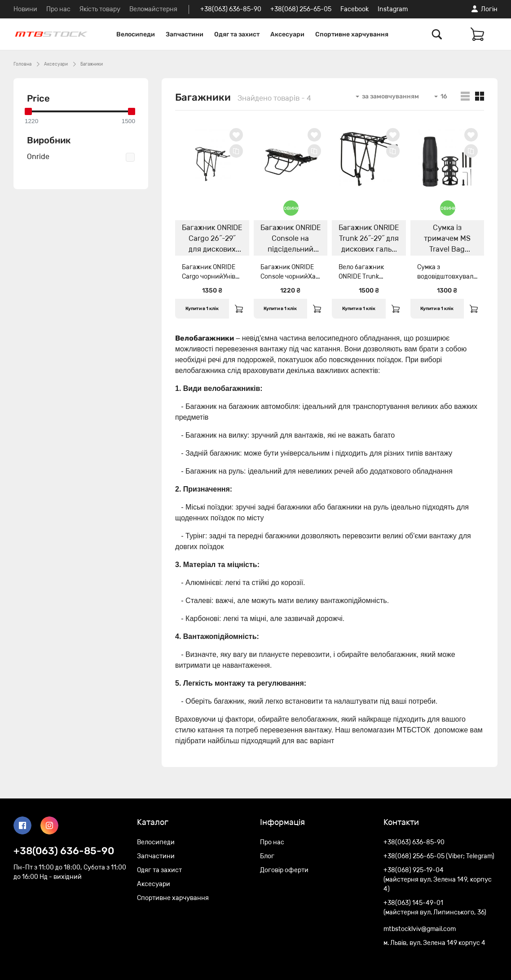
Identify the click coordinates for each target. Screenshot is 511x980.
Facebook (355, 9)
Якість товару (100, 9)
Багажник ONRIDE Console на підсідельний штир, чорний (291, 239)
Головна (22, 64)
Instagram (393, 9)
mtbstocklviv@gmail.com (420, 929)
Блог (267, 856)
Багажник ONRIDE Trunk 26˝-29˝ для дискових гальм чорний (369, 239)
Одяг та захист (237, 34)
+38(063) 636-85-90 (231, 9)
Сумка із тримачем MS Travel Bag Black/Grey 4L (447, 239)
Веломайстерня (153, 9)
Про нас (58, 9)
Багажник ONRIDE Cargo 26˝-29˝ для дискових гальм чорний (212, 239)
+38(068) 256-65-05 (301, 9)
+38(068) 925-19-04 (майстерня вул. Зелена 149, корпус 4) (438, 880)
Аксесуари (287, 34)
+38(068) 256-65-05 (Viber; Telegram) (439, 856)
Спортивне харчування (352, 34)
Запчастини (185, 34)
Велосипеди (136, 34)
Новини (25, 9)
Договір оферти (284, 870)
